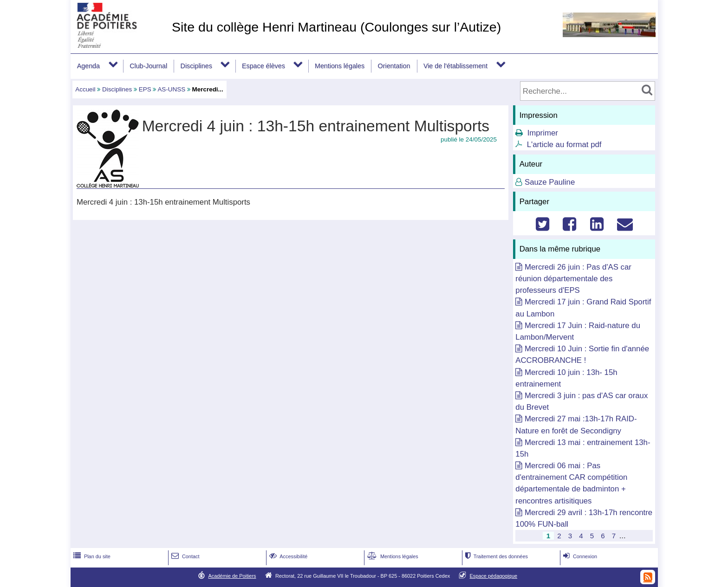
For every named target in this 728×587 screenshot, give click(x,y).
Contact (185, 556)
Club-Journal (148, 66)
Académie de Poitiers (232, 576)
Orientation (394, 66)
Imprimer (543, 133)
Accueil (85, 89)
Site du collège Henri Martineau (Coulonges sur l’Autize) (336, 27)
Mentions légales (340, 66)
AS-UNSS (171, 89)
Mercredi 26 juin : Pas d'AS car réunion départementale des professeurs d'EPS (573, 279)
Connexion (579, 556)
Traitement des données (496, 556)
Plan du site (91, 556)
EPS (145, 89)
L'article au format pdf (564, 145)
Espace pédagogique (494, 576)
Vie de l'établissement (455, 66)
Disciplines (196, 66)
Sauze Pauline (550, 182)
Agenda (88, 66)
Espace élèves (263, 66)
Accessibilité (288, 556)
